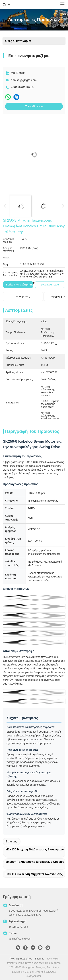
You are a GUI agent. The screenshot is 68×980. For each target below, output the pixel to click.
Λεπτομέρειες (23, 297)
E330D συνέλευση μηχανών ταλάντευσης (34, 874)
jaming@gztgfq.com (20, 939)
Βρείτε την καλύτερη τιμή (20, 285)
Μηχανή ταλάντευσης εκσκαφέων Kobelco (35, 862)
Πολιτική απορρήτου (21, 959)
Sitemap (40, 959)
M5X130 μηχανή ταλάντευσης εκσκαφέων (35, 849)
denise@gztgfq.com (24, 80)
